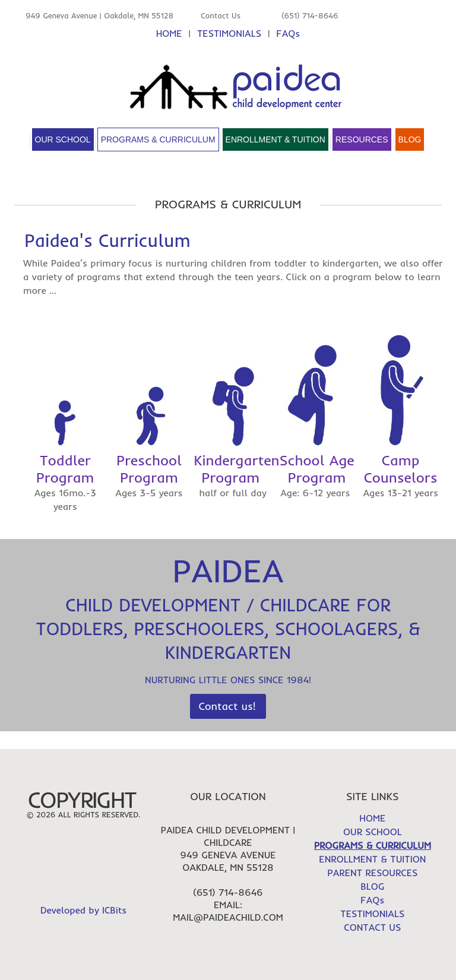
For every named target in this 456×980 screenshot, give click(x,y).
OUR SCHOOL (373, 832)
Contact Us (221, 15)
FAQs (288, 33)
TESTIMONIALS (229, 33)
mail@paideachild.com (228, 917)
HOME (169, 33)
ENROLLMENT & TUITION (372, 859)
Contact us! (227, 706)
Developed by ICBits (83, 910)
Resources (362, 139)
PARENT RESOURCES (372, 873)
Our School (63, 139)
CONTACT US (372, 927)
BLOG (372, 886)
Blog (410, 139)
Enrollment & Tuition (275, 139)
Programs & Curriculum (158, 139)
